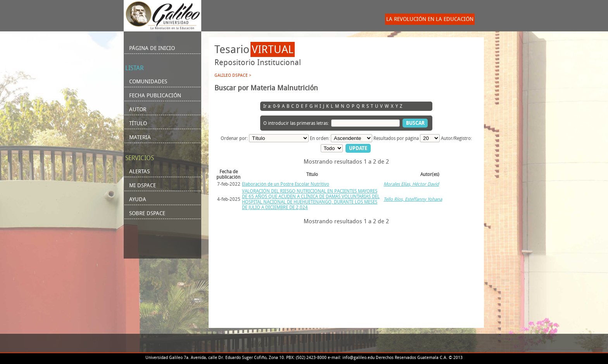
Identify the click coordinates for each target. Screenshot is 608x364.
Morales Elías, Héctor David (411, 184)
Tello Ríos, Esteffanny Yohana (413, 199)
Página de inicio (152, 48)
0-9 (276, 106)
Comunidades (148, 82)
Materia (140, 137)
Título (138, 123)
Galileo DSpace (231, 75)
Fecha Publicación (155, 96)
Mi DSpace (142, 185)
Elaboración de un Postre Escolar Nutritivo (286, 184)
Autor (138, 110)
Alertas (139, 172)
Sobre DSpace (147, 213)
